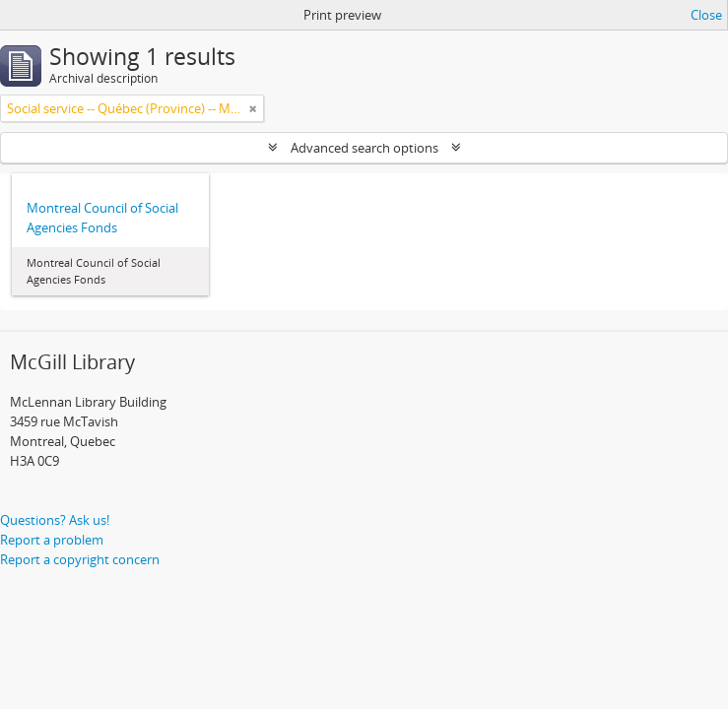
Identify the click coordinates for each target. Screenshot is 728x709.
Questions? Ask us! (55, 520)
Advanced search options (364, 148)
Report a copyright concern (80, 559)
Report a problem (52, 540)
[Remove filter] (253, 108)
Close (706, 15)
